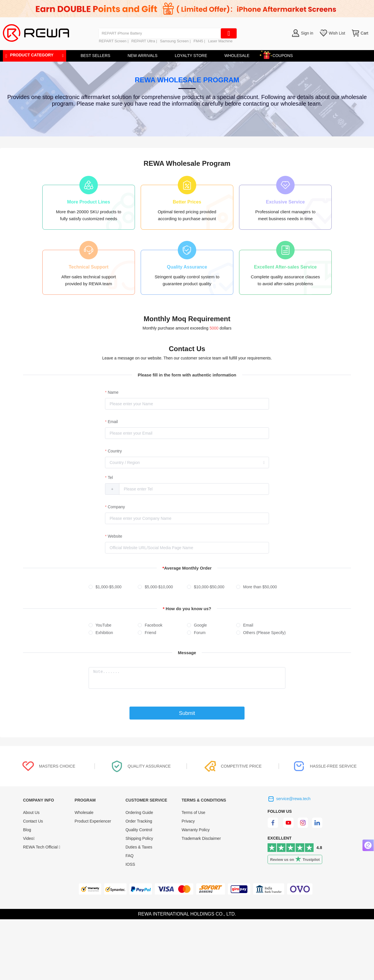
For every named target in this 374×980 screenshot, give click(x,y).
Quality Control (139, 830)
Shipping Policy (139, 838)
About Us (31, 812)
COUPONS (280, 55)
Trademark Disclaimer (201, 838)
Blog (27, 830)
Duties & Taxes (139, 847)
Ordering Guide (139, 812)
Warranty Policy (196, 830)
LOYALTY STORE (191, 56)
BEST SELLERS (95, 56)
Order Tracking (139, 821)
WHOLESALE (237, 56)
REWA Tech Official (42, 847)
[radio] (113, 587)
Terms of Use (193, 812)
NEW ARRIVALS (142, 56)
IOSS (130, 864)
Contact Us (33, 821)
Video (29, 838)
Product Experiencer (93, 821)
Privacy (188, 821)
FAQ (129, 856)
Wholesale (84, 812)
